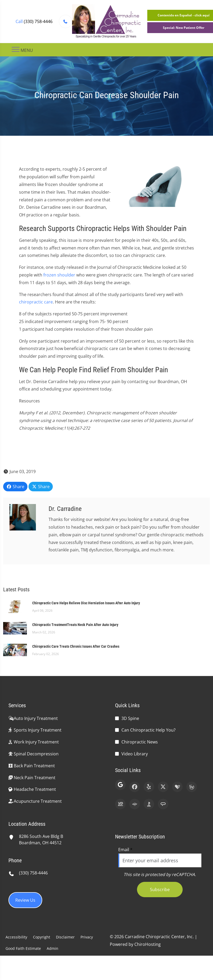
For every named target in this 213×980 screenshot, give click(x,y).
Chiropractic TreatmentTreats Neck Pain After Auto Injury (75, 625)
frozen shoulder (59, 275)
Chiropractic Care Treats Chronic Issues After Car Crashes (76, 646)
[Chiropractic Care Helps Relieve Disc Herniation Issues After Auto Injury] (15, 606)
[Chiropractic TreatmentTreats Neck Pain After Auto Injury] (15, 628)
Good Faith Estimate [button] (23, 948)
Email (125, 850)
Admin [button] (53, 948)
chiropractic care (36, 302)
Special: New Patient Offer (184, 28)
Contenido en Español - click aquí (184, 15)
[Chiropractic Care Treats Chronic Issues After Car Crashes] (15, 650)
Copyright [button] (42, 937)
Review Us (25, 900)
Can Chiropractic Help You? (148, 730)
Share (15, 487)
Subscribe (160, 890)
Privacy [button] (87, 937)
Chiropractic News (140, 742)
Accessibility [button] (16, 937)
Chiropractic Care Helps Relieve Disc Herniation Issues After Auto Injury (86, 603)
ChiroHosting (148, 944)
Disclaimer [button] (65, 937)
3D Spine (130, 718)
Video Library (135, 754)
